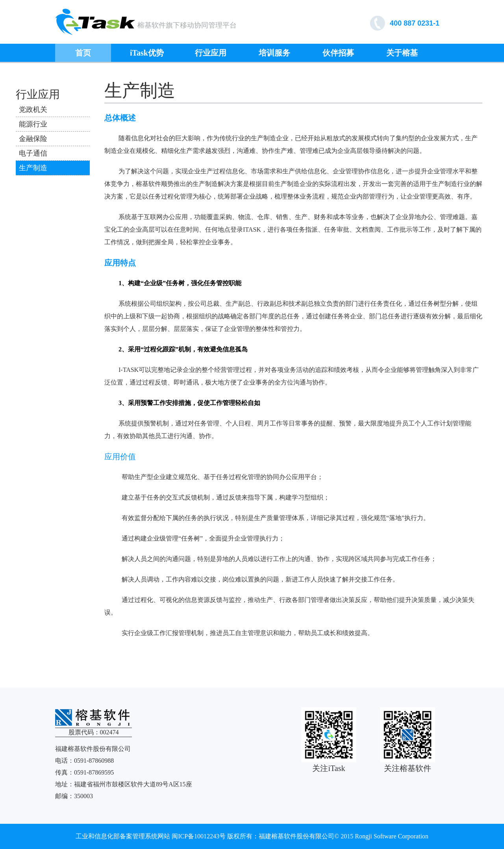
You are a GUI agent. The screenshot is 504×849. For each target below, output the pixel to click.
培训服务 (274, 53)
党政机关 (33, 110)
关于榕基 (402, 53)
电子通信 (33, 153)
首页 (83, 53)
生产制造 (33, 168)
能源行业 (33, 124)
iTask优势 (147, 53)
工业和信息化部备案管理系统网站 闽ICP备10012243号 (151, 836)
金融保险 (33, 139)
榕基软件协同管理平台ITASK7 (95, 22)
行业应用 (211, 53)
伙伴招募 (338, 53)
